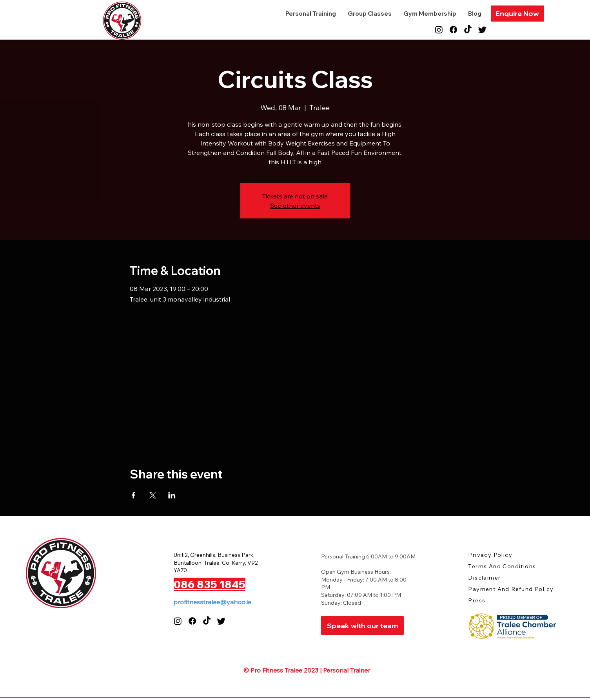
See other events (295, 205)
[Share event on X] (153, 495)
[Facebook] (453, 30)
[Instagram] (439, 30)
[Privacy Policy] (496, 555)
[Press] (496, 601)
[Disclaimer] (496, 578)
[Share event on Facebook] (133, 495)
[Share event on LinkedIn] (172, 495)
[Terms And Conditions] (509, 566)
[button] (517, 14)
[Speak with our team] (362, 625)
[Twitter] (482, 30)
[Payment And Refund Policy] (515, 589)
